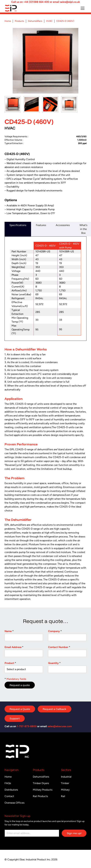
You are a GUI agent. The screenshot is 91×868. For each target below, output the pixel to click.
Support (15, 718)
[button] (83, 8)
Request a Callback (55, 709)
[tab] (18, 229)
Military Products (43, 790)
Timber (65, 783)
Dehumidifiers (41, 777)
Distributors (11, 790)
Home (8, 777)
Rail (63, 796)
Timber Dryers (41, 783)
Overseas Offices (14, 803)
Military (65, 790)
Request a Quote (20, 709)
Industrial (66, 777)
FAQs (8, 783)
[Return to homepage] (18, 8)
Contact (9, 796)
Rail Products (40, 796)
